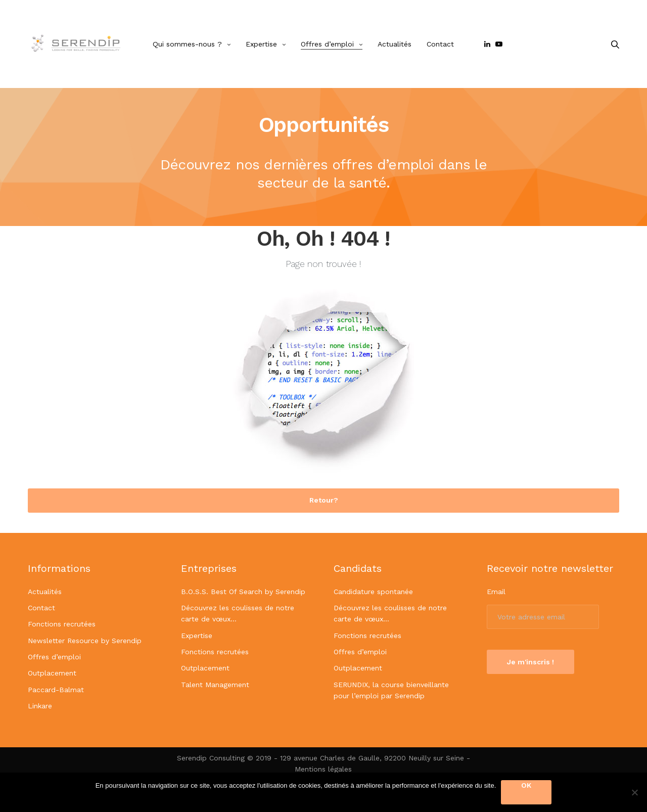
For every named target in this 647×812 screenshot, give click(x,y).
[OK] (634, 792)
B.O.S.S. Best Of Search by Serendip (243, 592)
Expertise (261, 44)
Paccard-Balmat (56, 690)
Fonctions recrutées (62, 624)
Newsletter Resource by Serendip (85, 641)
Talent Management (215, 685)
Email (496, 592)
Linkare (40, 706)
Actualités (395, 44)
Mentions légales (323, 769)
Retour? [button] (324, 500)
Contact (440, 44)
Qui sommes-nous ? (187, 44)
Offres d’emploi (327, 44)
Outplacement (52, 673)
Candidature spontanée (373, 592)
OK (526, 785)
